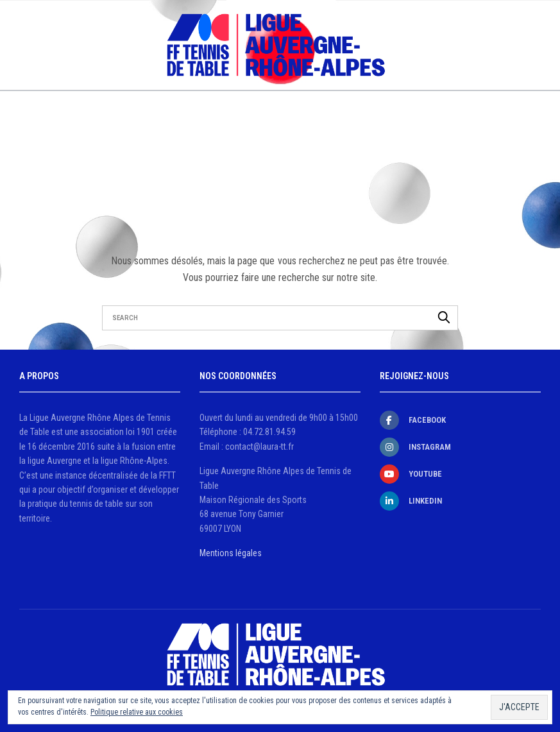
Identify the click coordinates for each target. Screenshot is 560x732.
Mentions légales (231, 553)
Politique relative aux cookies (137, 712)
